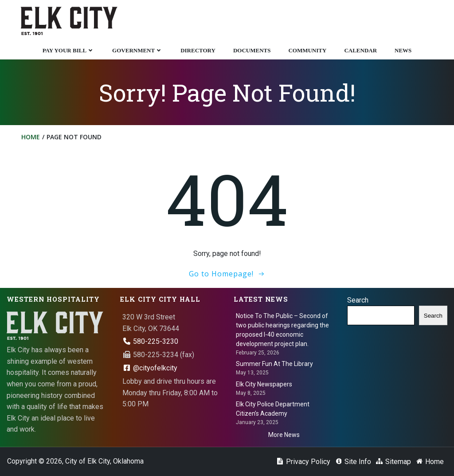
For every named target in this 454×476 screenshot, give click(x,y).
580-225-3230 (150, 341)
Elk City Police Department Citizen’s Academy (273, 409)
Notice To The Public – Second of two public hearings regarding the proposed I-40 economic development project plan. (282, 330)
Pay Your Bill (68, 50)
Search (358, 300)
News (403, 50)
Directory (198, 50)
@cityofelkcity (150, 368)
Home (31, 137)
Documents (252, 50)
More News (284, 435)
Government (137, 50)
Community (307, 50)
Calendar (360, 50)
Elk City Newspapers (264, 384)
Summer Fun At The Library (274, 364)
